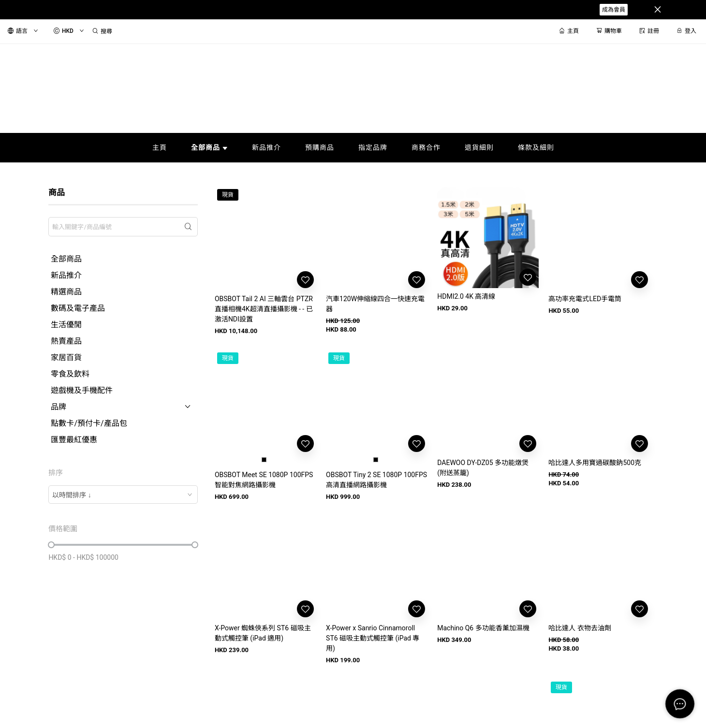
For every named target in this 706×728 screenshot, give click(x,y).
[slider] (51, 545)
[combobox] (123, 495)
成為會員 (614, 10)
